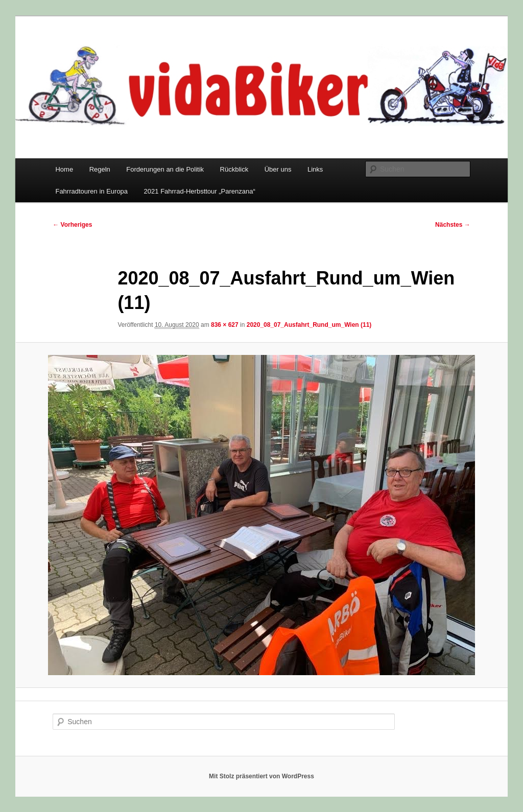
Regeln (100, 169)
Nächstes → (453, 225)
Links (315, 169)
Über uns (278, 169)
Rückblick (234, 169)
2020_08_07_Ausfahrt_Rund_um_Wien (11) (309, 325)
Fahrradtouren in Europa (91, 191)
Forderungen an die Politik (165, 169)
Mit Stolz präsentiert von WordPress (261, 776)
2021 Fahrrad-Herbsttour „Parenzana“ (200, 191)
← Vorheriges (72, 225)
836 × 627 (225, 325)
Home (64, 169)
